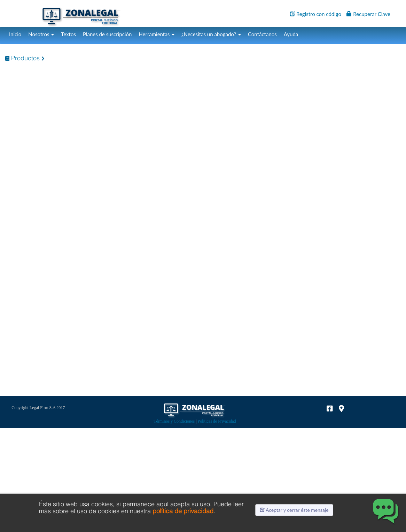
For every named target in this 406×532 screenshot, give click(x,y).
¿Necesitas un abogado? (211, 34)
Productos (22, 58)
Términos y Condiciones (174, 421)
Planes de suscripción (107, 34)
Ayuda (291, 34)
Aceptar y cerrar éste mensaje (294, 510)
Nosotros (41, 34)
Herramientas (157, 34)
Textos (68, 34)
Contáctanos (262, 34)
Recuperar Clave (368, 14)
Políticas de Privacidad (217, 421)
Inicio (15, 34)
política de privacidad (183, 511)
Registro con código (315, 14)
